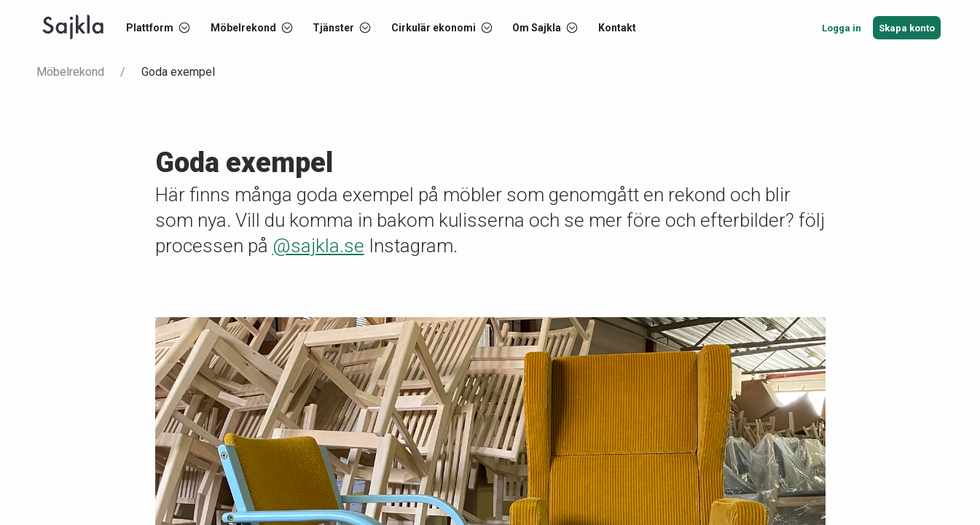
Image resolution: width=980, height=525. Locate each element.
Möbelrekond (70, 72)
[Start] (73, 28)
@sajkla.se (318, 246)
